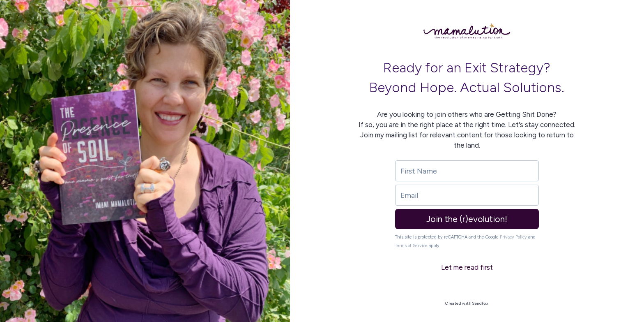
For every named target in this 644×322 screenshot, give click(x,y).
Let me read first (467, 267)
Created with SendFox (467, 303)
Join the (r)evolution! (467, 219)
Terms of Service (411, 246)
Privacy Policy (513, 237)
